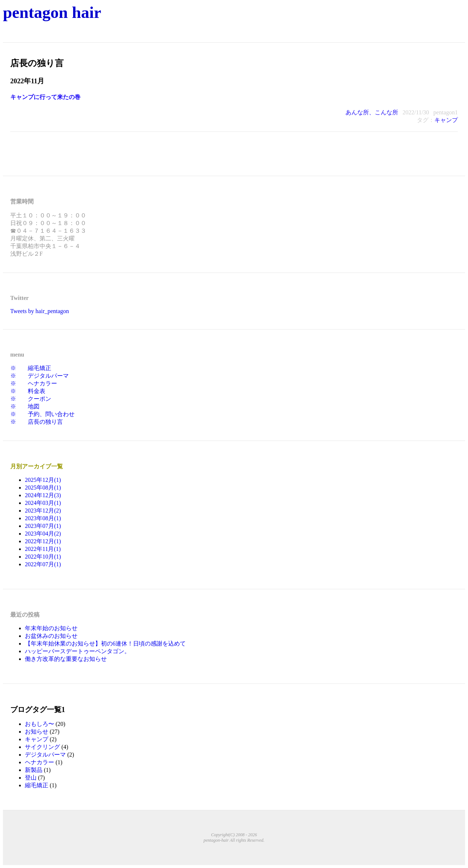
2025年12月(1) (43, 480)
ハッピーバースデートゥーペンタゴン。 (78, 651)
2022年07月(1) (43, 564)
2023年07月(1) (43, 526)
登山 (31, 778)
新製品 (34, 770)
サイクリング (42, 747)
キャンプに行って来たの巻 (45, 97)
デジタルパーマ (45, 755)
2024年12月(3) (43, 495)
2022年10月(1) (43, 557)
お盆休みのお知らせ (51, 636)
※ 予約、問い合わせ (42, 414)
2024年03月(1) (43, 503)
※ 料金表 (28, 391)
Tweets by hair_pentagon (40, 311)
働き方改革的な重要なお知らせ (66, 659)
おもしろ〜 (39, 724)
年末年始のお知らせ (51, 628)
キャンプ (446, 120)
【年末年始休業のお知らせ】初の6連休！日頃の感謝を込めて (105, 644)
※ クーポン (31, 399)
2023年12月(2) (43, 511)
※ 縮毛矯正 (31, 368)
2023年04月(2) (43, 534)
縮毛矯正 (37, 785)
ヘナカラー (39, 762)
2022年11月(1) (43, 549)
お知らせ (37, 732)
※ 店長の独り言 (37, 422)
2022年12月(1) (43, 541)
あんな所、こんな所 (372, 112)
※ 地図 (25, 406)
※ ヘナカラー (34, 383)
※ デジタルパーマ (39, 376)
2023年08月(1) (43, 518)
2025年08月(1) (43, 488)
